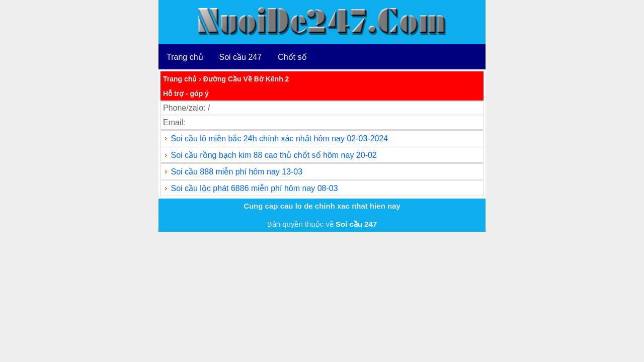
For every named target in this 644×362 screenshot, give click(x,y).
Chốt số (292, 57)
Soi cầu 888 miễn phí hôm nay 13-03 (236, 172)
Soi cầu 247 (241, 57)
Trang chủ (185, 57)
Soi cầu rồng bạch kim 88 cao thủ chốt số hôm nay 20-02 (273, 155)
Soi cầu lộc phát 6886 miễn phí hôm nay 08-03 (254, 188)
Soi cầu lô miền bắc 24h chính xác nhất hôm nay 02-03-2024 (279, 139)
